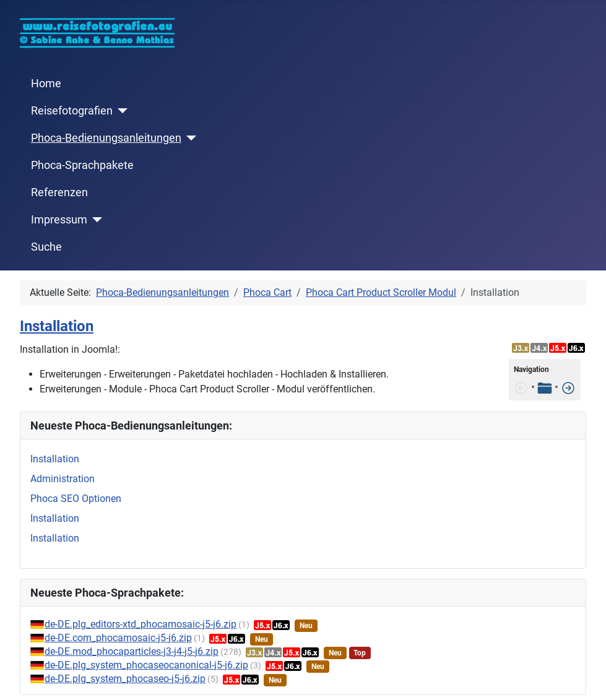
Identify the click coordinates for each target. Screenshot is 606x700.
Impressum (59, 220)
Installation (57, 326)
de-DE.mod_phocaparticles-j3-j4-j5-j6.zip (132, 651)
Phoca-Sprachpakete (82, 165)
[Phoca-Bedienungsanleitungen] (189, 138)
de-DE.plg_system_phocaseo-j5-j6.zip (125, 679)
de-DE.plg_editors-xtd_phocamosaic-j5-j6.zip (141, 624)
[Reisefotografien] (120, 111)
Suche (46, 247)
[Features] (568, 387)
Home (46, 84)
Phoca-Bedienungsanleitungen (106, 138)
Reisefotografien (72, 111)
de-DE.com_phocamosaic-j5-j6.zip (118, 638)
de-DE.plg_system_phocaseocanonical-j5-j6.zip (146, 665)
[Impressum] (95, 220)
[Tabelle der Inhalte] (545, 387)
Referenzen (59, 192)
